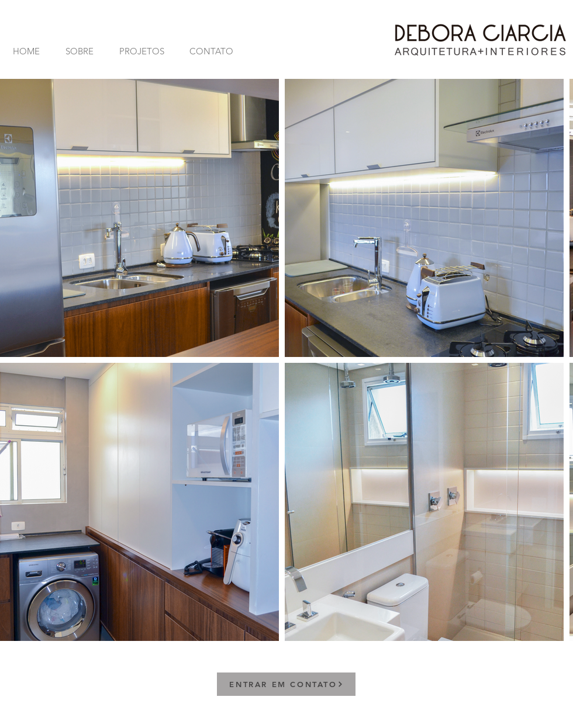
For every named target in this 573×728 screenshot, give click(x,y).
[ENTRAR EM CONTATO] (286, 684)
